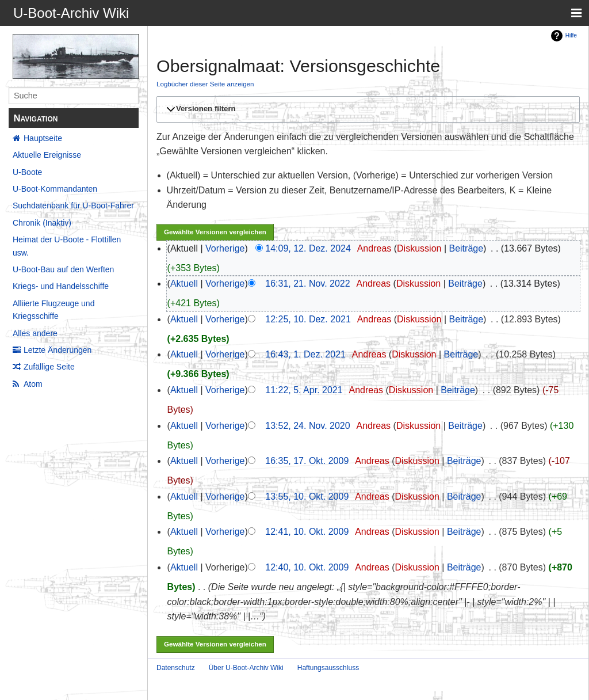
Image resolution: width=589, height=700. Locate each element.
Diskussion (419, 248)
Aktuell (184, 284)
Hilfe (571, 35)
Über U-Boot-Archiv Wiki (246, 668)
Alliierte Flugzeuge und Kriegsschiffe (53, 310)
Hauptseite (43, 138)
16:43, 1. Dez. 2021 (305, 354)
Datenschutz (176, 668)
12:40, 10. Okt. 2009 (307, 567)
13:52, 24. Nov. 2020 (307, 426)
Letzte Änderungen (58, 350)
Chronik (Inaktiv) (42, 223)
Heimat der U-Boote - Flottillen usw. (67, 246)
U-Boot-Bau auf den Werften (63, 269)
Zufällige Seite (49, 367)
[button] (366, 109)
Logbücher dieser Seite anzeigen (205, 84)
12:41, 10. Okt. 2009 (307, 532)
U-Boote (27, 172)
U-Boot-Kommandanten (55, 189)
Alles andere (35, 333)
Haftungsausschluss (328, 668)
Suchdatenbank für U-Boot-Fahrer (73, 206)
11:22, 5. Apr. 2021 (304, 390)
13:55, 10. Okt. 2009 (307, 497)
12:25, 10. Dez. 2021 (308, 319)
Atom (33, 384)
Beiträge (466, 248)
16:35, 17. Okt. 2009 (307, 461)
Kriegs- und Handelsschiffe (61, 286)
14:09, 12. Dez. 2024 (308, 248)
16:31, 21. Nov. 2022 (307, 284)
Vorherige (225, 248)
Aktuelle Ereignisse (47, 155)
